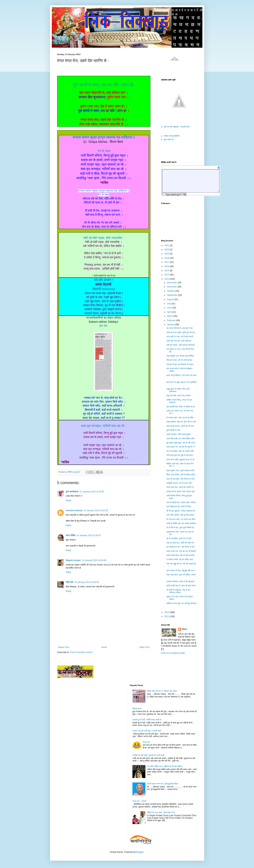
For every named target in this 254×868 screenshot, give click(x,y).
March (170, 316)
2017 (167, 262)
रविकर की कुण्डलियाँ (172, 136)
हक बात (103, 326)
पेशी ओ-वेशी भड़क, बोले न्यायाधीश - (104, 238)
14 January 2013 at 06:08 (94, 560)
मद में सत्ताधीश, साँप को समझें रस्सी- (180, 451)
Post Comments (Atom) (81, 652)
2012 (167, 612)
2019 (167, 254)
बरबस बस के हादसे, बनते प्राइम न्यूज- (181, 491)
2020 (167, 250)
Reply (69, 500)
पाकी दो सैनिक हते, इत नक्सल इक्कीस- (181, 523)
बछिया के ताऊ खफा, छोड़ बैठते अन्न (161, 812)
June (169, 308)
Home (104, 647)
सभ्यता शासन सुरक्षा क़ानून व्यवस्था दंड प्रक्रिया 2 (104, 137)
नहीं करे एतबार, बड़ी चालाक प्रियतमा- (181, 345)
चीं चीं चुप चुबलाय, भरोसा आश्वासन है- (181, 511)
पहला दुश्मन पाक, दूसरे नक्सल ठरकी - (181, 470)
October (171, 291)
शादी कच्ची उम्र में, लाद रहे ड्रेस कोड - (181, 586)
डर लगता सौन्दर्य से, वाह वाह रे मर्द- (180, 328)
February (171, 320)
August (171, 299)
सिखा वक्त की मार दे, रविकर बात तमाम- (162, 691)
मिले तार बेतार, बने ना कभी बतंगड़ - (180, 360)
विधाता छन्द (137, 709)
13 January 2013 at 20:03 (92, 492)
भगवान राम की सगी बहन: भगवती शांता (147, 731)
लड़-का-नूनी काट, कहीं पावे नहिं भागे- (180, 543)
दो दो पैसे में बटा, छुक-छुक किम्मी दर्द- (180, 528)
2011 (167, 616)
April (169, 312)
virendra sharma (74, 510)
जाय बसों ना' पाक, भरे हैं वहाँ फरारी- (180, 337)
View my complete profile (173, 653)
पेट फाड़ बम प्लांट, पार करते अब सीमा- (181, 519)
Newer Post (64, 647)
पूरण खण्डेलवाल (72, 492)
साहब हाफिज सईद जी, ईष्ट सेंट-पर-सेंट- (182, 422)
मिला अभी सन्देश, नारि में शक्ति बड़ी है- (181, 475)
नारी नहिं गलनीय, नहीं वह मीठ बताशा (180, 515)
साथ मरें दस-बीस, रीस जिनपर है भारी (180, 479)
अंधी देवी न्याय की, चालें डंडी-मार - (179, 341)
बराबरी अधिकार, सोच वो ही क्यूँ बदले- (181, 581)
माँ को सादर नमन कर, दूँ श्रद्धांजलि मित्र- (163, 784)
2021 (167, 245)
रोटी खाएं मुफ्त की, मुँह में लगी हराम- (180, 455)
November (172, 287)
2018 (167, 258)
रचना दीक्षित (71, 535)
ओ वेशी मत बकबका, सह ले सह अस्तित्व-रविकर (178, 591)
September (172, 295)
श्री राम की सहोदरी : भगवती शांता (177, 127)
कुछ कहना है (169, 139)
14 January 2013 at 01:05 (96, 510)
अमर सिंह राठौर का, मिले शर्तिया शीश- (181, 439)
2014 (167, 275)
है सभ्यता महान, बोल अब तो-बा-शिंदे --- (181, 418)
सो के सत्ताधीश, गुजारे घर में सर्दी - (179, 538)
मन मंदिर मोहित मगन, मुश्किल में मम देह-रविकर (165, 766)
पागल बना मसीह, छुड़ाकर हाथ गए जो (180, 460)
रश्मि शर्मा (70, 582)
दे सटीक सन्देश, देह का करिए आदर (180, 559)
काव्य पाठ (146, 742)
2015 (167, 271)
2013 (167, 279)
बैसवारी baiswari (104, 289)
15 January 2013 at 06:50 (87, 582)
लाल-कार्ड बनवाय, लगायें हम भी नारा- (180, 426)
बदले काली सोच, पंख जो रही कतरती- (181, 555)
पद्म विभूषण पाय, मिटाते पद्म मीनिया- (180, 356)
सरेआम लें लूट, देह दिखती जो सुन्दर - (180, 364)
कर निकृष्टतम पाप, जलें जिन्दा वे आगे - (181, 547)
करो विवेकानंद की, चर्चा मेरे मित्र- (179, 507)
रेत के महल (104, 151)
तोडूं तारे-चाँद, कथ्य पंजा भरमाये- (179, 396)
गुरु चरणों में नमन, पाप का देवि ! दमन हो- (104, 85)
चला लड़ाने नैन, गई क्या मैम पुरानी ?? (181, 447)
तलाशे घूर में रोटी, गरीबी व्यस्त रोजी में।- (148, 720)
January (171, 325)
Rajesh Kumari (73, 560)
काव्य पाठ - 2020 (139, 801)
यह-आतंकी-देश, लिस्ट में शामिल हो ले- (181, 407)
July (169, 304)
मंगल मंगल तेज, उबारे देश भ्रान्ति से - (180, 487)
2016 (167, 266)
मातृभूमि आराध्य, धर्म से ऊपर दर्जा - (180, 483)
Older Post (144, 647)
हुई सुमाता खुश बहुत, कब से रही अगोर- (181, 443)
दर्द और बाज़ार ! (104, 280)
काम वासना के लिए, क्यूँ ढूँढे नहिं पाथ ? (181, 571)
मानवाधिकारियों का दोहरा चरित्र (104, 318)
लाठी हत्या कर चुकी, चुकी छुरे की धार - (181, 332)
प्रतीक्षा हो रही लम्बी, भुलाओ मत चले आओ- (149, 755)
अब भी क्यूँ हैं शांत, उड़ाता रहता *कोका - (181, 502)
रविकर (184, 629)
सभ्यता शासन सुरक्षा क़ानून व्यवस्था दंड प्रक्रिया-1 (104, 191)
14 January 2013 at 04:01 (89, 535)
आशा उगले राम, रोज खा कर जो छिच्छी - (182, 551)
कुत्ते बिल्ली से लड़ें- (173, 430)
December (172, 283)
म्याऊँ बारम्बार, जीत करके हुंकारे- (179, 434)
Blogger (140, 852)
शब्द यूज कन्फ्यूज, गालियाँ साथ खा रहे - (104, 426)
